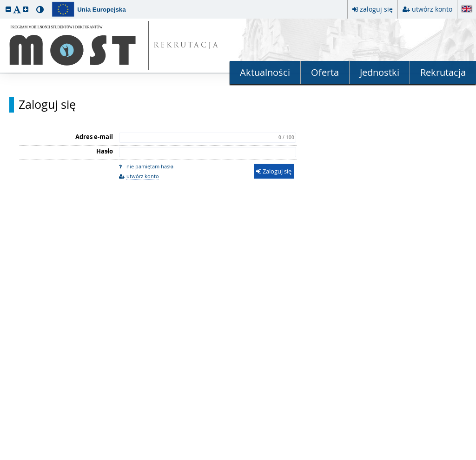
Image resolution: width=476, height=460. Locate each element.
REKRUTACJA (187, 46)
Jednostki (380, 72)
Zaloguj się (47, 105)
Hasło (105, 151)
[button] (8, 9)
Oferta (325, 72)
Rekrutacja (443, 72)
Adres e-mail (94, 137)
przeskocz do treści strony (2, 2)
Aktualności (265, 72)
